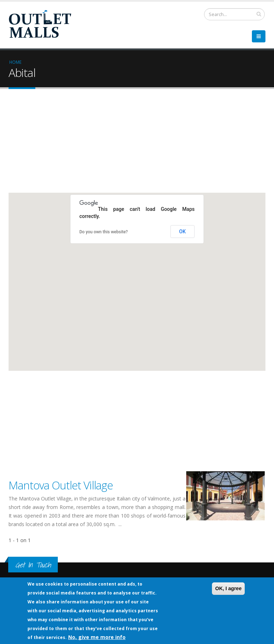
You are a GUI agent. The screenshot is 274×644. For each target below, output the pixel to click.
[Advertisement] (137, 142)
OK (182, 232)
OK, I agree (228, 588)
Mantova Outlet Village (61, 485)
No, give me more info (97, 637)
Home (15, 62)
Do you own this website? (104, 232)
